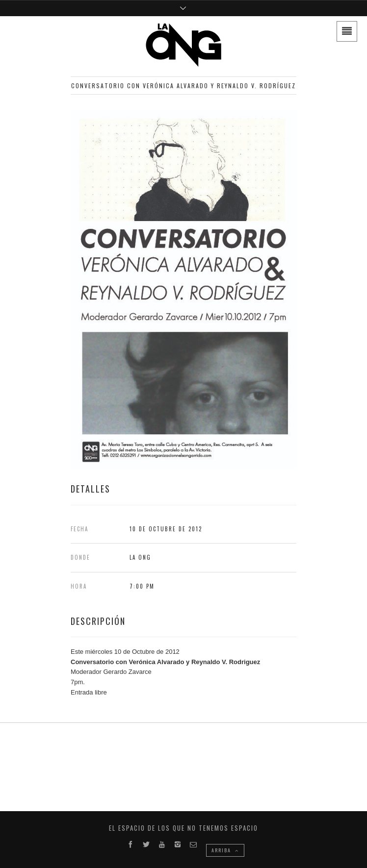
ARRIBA (225, 850)
